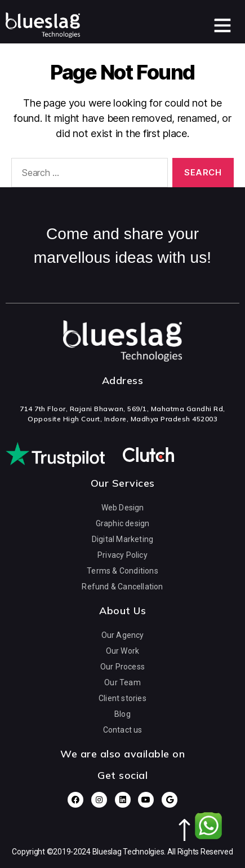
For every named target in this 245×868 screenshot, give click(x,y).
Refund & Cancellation (122, 586)
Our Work (123, 650)
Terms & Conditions (122, 570)
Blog (122, 713)
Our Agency (123, 635)
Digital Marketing (122, 539)
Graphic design (123, 523)
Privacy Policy (122, 554)
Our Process (122, 666)
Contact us (123, 729)
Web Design (123, 507)
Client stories (122, 698)
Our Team (122, 682)
